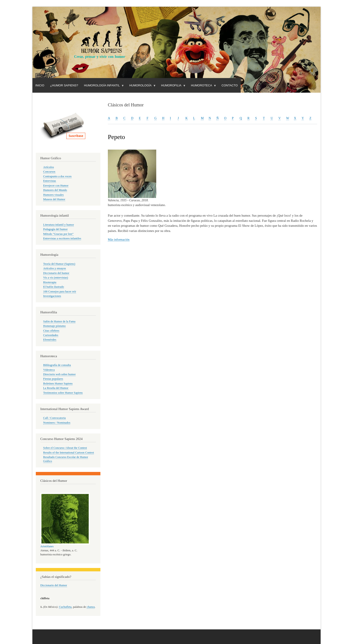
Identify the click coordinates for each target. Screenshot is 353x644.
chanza (91, 607)
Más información (119, 240)
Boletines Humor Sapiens (58, 384)
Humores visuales (53, 195)
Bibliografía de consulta (57, 365)
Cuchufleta (65, 607)
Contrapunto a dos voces (57, 176)
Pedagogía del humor (55, 229)
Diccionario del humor (56, 273)
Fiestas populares (53, 379)
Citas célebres (51, 331)
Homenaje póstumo (54, 326)
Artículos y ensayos (55, 268)
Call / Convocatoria (54, 418)
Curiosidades (51, 335)
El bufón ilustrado (54, 287)
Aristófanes (47, 546)
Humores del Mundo (55, 190)
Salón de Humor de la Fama (59, 321)
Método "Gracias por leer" (58, 234)
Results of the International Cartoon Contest (69, 453)
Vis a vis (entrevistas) (56, 278)
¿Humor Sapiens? (64, 85)
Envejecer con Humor (56, 186)
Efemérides (50, 340)
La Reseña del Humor (56, 388)
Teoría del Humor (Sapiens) (59, 264)
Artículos (49, 167)
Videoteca (49, 370)
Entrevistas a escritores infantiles (62, 238)
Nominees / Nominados (57, 423)
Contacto (230, 85)
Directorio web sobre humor (59, 374)
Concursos (49, 172)
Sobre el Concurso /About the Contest (65, 448)
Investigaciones (52, 296)
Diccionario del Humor (54, 585)
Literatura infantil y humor (59, 225)
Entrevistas (50, 181)
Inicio (40, 85)
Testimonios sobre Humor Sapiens (63, 393)
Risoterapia (50, 282)
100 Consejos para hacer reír (60, 292)
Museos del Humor (54, 199)
